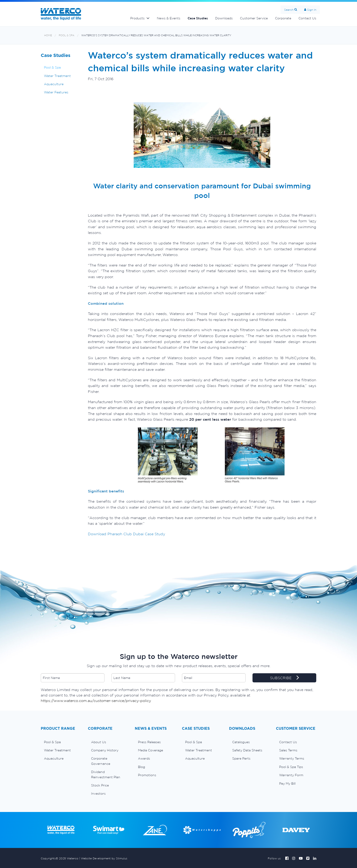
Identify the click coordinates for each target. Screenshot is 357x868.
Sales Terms (288, 750)
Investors (98, 794)
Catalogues (241, 742)
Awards (144, 758)
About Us (99, 742)
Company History (105, 750)
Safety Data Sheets (247, 750)
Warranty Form (291, 775)
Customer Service (254, 18)
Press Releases (149, 742)
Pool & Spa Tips (291, 767)
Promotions (147, 775)
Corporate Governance (101, 761)
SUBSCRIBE (284, 678)
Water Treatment (57, 76)
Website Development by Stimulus (104, 858)
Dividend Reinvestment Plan (106, 774)
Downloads (224, 18)
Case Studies (198, 18)
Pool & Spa (67, 35)
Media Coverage (150, 750)
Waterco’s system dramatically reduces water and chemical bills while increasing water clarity (156, 35)
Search (289, 10)
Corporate (283, 18)
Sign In (312, 10)
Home (48, 35)
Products (137, 18)
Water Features (56, 92)
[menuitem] (61, 742)
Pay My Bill (287, 784)
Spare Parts (241, 758)
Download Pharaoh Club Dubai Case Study (126, 534)
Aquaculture (54, 84)
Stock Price (100, 785)
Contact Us (307, 18)
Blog (142, 767)
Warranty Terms (292, 758)
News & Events (169, 18)
